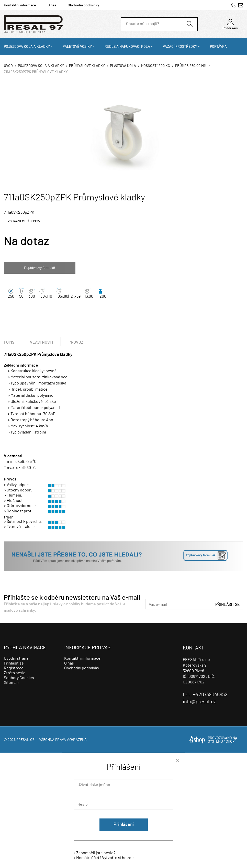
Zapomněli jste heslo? (96, 853)
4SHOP (230, 742)
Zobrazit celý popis (23, 221)
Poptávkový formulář (40, 268)
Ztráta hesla (15, 673)
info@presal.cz (241, 5)
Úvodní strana (16, 658)
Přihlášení (124, 825)
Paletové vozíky (77, 47)
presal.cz (25, 740)
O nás (52, 5)
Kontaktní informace (20, 5)
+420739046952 (233, 5)
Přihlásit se (228, 605)
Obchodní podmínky (83, 5)
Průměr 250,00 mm (191, 66)
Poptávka (218, 47)
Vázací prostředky (180, 47)
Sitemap (11, 683)
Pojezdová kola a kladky (27, 47)
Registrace (14, 668)
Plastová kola (123, 66)
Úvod (8, 66)
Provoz (76, 342)
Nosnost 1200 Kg (156, 66)
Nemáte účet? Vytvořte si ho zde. (105, 858)
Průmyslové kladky (87, 66)
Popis (9, 342)
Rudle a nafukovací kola (127, 47)
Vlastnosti (41, 342)
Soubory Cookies (19, 678)
